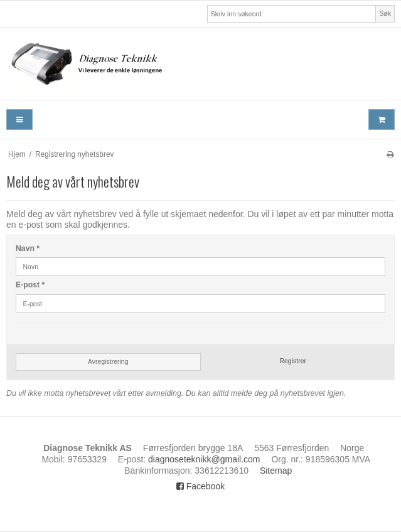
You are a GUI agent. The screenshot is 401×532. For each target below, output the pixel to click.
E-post (30, 285)
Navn (28, 248)
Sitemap (276, 471)
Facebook (200, 486)
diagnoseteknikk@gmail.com (204, 459)
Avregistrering (108, 361)
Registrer (293, 361)
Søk (386, 13)
